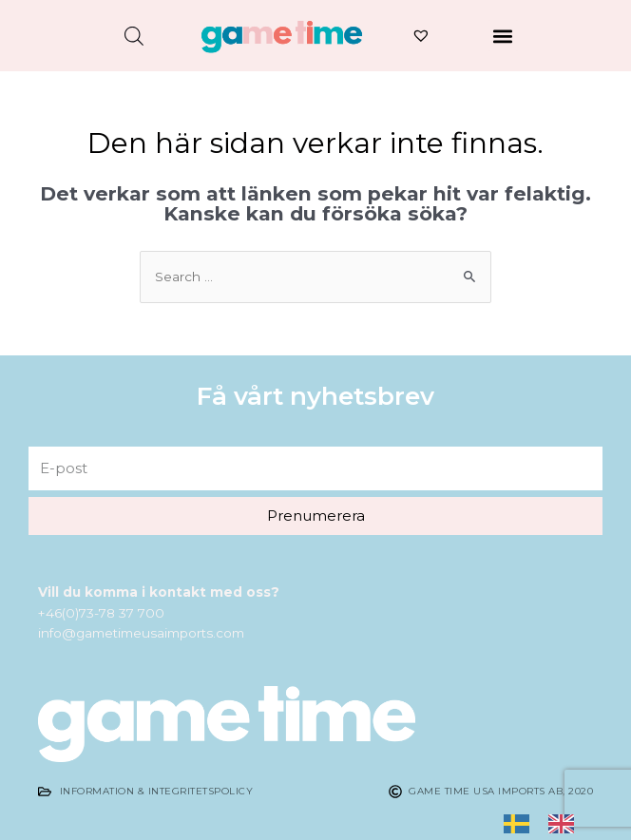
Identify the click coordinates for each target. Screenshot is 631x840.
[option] (566, 823)
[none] (521, 824)
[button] (503, 36)
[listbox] (548, 824)
